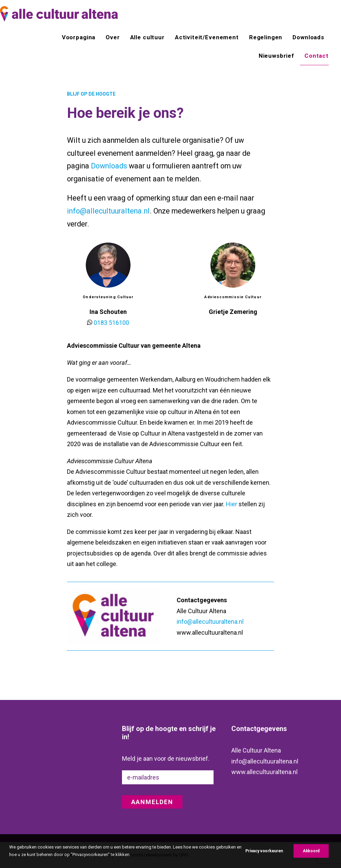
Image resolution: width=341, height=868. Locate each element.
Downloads (308, 37)
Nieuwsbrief (276, 56)
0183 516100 (111, 323)
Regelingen (266, 37)
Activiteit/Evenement (207, 37)
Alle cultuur (147, 37)
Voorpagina (79, 37)
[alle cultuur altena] (59, 14)
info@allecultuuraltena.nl (108, 211)
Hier (231, 504)
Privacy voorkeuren (264, 858)
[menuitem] (81, 37)
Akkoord (311, 858)
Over (113, 37)
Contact (317, 56)
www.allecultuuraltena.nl (264, 771)
